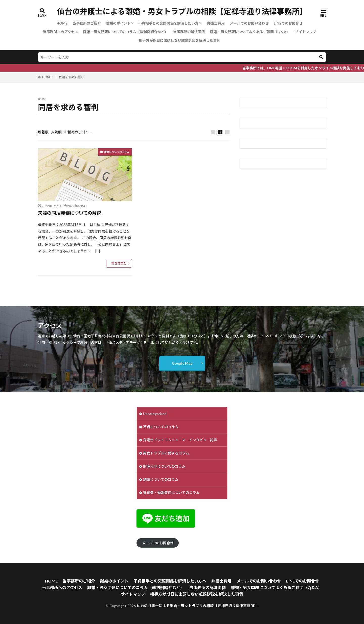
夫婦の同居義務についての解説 (70, 213)
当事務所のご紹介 (87, 23)
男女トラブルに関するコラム (166, 453)
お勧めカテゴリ (77, 132)
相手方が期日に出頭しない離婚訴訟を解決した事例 (179, 40)
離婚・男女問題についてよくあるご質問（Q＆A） (250, 32)
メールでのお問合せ (158, 543)
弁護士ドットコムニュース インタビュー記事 (180, 440)
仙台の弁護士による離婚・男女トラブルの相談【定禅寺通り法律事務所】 (182, 11)
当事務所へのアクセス (61, 32)
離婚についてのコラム (117, 152)
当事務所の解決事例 (189, 32)
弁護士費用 (216, 23)
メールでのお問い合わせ (249, 23)
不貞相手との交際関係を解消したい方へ (170, 23)
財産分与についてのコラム (164, 466)
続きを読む (119, 263)
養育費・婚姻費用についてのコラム (171, 493)
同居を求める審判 (71, 77)
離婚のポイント (118, 23)
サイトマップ (306, 32)
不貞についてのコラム (161, 427)
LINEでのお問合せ (288, 23)
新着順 (43, 132)
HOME (62, 23)
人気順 (56, 132)
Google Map (182, 363)
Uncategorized (155, 414)
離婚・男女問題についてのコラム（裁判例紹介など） (126, 32)
